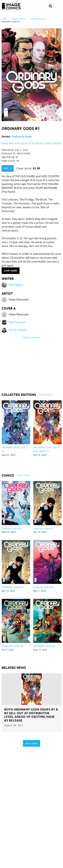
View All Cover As (32, 338)
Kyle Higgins (16, 285)
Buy (8, 168)
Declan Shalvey (18, 330)
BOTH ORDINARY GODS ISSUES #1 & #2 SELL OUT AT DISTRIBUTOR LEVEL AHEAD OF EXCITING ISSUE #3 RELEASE (31, 715)
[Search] (50, 6)
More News (32, 743)
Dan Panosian (17, 322)
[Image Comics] (11, 6)
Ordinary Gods (38, 19)
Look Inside (10, 271)
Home (4, 19)
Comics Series (19, 19)
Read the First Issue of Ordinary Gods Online (31, 143)
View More (46, 395)
